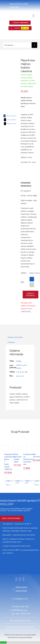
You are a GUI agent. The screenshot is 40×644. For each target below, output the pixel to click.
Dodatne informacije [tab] (15, 337)
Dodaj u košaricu (30, 294)
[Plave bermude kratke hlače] (15, 448)
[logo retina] (6, 14)
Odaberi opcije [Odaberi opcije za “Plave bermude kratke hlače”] (16, 482)
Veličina (23, 273)
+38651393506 (21, 591)
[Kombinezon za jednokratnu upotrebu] (25, 448)
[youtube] (24, 579)
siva (22, 376)
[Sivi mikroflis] (34, 448)
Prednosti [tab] (11, 342)
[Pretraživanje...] (17, 45)
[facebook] (16, 579)
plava (18, 376)
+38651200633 (26, 311)
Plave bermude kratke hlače (18, 458)
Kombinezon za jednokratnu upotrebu (29, 458)
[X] (10, 120)
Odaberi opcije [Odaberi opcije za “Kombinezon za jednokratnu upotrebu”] (25, 482)
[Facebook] (10, 116)
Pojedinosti (6, 481)
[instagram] (20, 579)
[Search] (34, 45)
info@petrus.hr (21, 599)
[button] (32, 279)
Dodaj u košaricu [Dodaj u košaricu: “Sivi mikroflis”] (35, 483)
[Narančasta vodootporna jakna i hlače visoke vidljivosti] (6, 448)
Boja (22, 282)
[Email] (10, 124)
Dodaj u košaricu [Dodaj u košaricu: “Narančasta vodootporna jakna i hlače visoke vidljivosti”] (6, 483)
